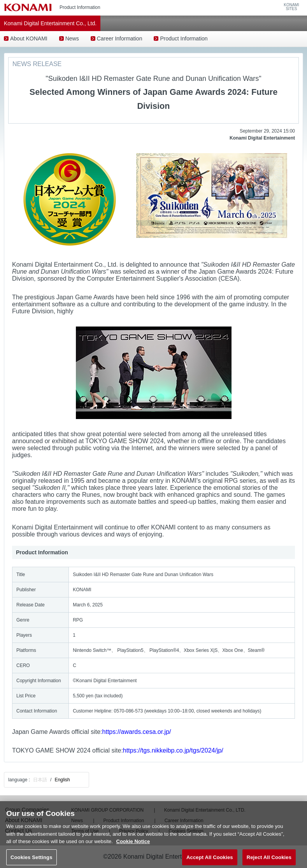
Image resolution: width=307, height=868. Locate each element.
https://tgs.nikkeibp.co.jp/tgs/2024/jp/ (173, 750)
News (72, 38)
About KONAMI (29, 38)
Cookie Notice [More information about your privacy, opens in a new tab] (133, 845)
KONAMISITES (291, 7)
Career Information (120, 38)
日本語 (40, 780)
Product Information (184, 38)
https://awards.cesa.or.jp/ (137, 732)
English (62, 780)
